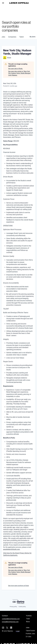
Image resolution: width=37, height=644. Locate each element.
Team (28, 619)
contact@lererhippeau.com (11, 619)
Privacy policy (13, 607)
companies (12, 37)
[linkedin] (11, 628)
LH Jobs (29, 636)
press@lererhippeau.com (10, 622)
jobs (3, 37)
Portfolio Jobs (30, 634)
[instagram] (3, 628)
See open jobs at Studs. (16, 69)
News (28, 622)
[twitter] (7, 628)
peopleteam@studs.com (11, 549)
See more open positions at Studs (18, 586)
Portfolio (29, 616)
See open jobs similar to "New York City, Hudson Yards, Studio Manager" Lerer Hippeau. (20, 73)
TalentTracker (30, 631)
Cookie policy (22, 607)
